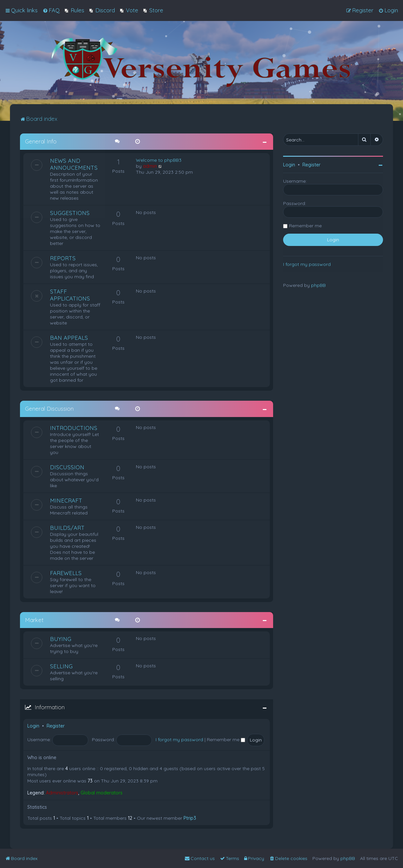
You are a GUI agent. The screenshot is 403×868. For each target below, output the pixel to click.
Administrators (62, 792)
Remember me (226, 739)
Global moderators (102, 792)
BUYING (61, 639)
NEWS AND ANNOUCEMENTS (74, 164)
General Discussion (49, 408)
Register (56, 726)
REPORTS (63, 258)
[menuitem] (51, 10)
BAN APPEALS (69, 337)
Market (34, 619)
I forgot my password (179, 739)
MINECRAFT (66, 500)
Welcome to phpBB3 (159, 160)
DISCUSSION (67, 466)
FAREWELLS (66, 572)
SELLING (61, 666)
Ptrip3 (190, 818)
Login (33, 726)
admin (150, 166)
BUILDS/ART (67, 527)
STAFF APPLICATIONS (70, 295)
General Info (41, 141)
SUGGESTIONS (70, 213)
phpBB (318, 285)
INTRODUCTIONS (74, 427)
